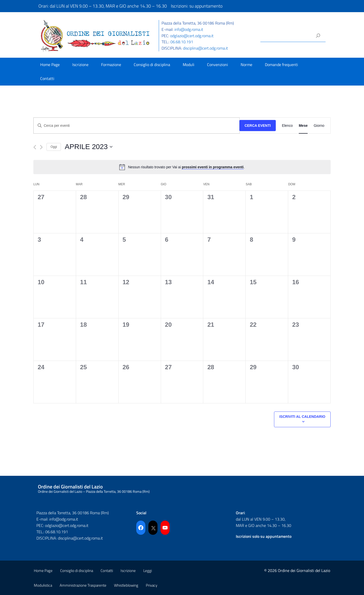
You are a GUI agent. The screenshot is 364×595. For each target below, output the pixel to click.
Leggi (148, 571)
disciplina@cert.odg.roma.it (206, 48)
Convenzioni (218, 65)
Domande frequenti (281, 65)
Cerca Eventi (258, 126)
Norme (246, 65)
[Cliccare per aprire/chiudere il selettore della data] (89, 147)
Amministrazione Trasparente (83, 585)
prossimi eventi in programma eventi (213, 167)
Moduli (189, 65)
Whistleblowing (126, 585)
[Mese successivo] (41, 147)
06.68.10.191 (182, 42)
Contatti (47, 78)
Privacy (152, 585)
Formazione (111, 65)
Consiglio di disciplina (152, 65)
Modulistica (43, 585)
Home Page (50, 65)
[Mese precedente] (35, 147)
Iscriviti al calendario (302, 417)
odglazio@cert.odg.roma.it (192, 36)
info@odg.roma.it (189, 29)
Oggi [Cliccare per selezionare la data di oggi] (54, 147)
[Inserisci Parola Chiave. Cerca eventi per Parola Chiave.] (136, 126)
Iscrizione (80, 65)
